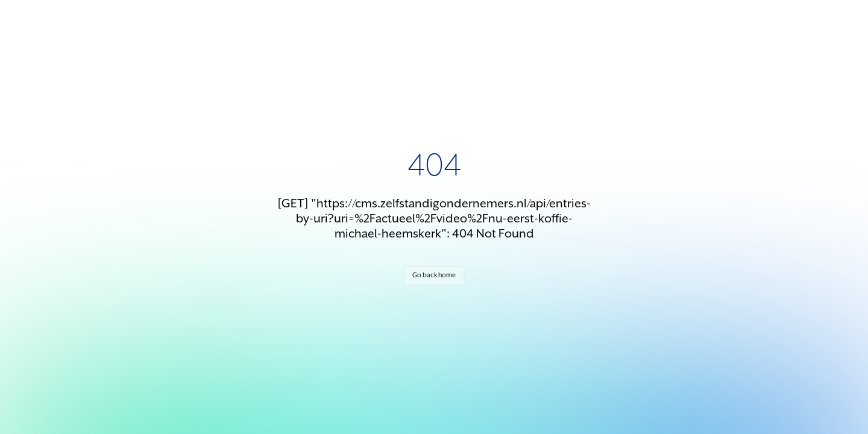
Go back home (434, 275)
